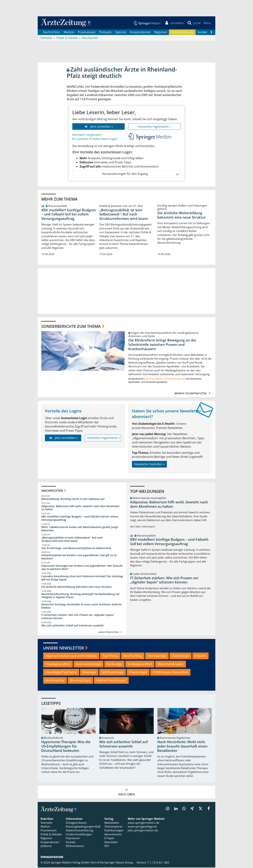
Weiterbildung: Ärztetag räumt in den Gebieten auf (73, 499)
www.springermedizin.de (143, 823)
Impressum (73, 839)
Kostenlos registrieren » (155, 127)
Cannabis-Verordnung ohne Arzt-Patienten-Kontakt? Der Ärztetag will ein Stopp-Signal (82, 578)
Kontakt (71, 843)
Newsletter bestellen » (149, 465)
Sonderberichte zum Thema (71, 327)
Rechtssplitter (55, 681)
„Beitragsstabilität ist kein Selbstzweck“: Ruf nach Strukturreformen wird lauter (124, 215)
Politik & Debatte (182, 33)
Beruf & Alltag (133, 657)
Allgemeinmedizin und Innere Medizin (71, 657)
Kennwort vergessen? (87, 135)
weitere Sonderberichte (193, 394)
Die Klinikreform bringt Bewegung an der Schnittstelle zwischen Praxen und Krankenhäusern (162, 345)
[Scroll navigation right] (211, 33)
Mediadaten (112, 823)
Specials (121, 33)
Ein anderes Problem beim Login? (95, 139)
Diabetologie (181, 657)
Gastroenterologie (89, 665)
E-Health (200, 657)
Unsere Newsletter (64, 648)
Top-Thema (110, 657)
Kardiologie (114, 665)
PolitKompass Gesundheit (170, 673)
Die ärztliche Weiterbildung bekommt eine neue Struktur (182, 216)
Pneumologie (138, 673)
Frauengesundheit (58, 665)
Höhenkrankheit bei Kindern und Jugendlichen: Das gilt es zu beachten (79, 558)
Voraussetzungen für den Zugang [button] (140, 175)
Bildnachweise (75, 846)
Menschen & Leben (171, 665)
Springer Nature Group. (119, 863)
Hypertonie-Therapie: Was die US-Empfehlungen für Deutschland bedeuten (66, 747)
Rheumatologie (80, 681)
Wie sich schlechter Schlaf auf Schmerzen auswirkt (72, 626)
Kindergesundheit (140, 665)
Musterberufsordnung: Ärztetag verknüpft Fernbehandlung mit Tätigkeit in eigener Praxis (80, 596)
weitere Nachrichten (111, 632)
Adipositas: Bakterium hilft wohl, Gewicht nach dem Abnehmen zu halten (80, 508)
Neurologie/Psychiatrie (61, 673)
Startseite (46, 823)
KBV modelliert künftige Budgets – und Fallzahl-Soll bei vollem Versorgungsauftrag (69, 215)
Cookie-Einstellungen (79, 835)
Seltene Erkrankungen (111, 681)
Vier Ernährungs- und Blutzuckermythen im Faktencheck (76, 549)
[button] (207, 23)
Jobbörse (46, 846)
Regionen (161, 33)
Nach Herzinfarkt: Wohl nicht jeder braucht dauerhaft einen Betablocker (182, 747)
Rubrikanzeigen (114, 831)
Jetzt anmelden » (98, 127)
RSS (107, 846)
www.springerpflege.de (142, 827)
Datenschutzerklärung (79, 831)
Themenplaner (113, 827)
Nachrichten (52, 33)
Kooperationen (140, 33)
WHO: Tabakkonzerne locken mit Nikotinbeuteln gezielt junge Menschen (80, 529)
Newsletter (111, 843)
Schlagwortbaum (76, 823)
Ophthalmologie (113, 673)
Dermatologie (157, 657)
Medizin (69, 33)
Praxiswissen (87, 33)
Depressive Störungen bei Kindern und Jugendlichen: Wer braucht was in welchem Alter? (82, 568)
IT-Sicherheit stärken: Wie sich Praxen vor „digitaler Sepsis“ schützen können (78, 617)
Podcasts (105, 33)
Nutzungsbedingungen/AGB (83, 827)
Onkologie (89, 673)
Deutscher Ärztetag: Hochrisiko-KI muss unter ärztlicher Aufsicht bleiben (81, 607)
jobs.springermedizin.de (143, 831)
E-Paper (109, 839)
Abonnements (113, 835)
